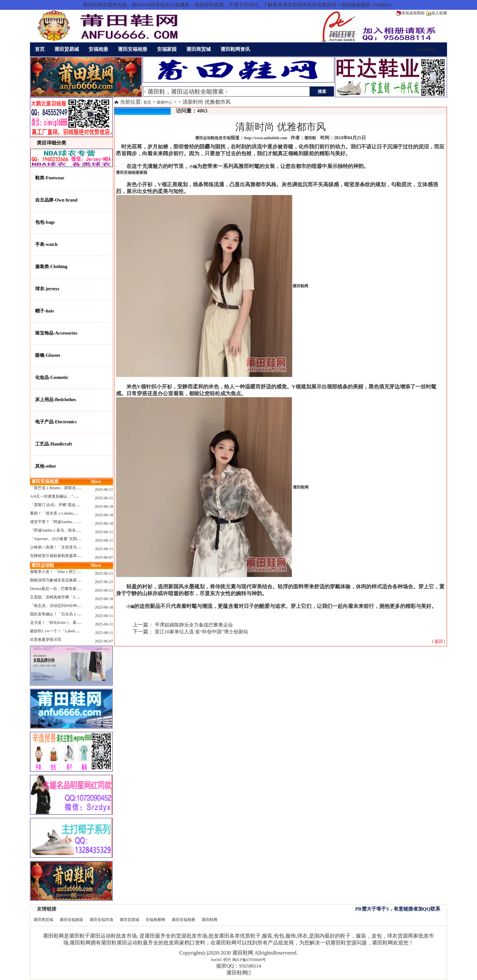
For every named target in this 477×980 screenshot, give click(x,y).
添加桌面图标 (411, 13)
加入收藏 (437, 13)
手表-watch (46, 244)
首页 (40, 49)
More (96, 482)
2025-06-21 (104, 490)
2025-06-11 (104, 532)
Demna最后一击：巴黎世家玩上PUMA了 (65, 589)
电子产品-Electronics (56, 422)
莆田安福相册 (133, 49)
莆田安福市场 (101, 920)
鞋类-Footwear (50, 178)
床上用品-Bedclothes (56, 400)
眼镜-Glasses (48, 355)
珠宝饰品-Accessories (56, 333)
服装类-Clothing (51, 267)
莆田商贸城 (199, 49)
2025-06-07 (104, 557)
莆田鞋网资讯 (235, 49)
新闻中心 (165, 102)
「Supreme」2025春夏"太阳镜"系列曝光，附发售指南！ (78, 539)
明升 (227, 960)
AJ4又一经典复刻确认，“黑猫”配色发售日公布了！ (74, 496)
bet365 (217, 960)
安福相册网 (155, 920)
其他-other (46, 466)
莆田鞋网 (210, 920)
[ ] (439, 641)
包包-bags (45, 222)
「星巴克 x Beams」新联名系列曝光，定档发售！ (72, 488)
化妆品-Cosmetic (52, 377)
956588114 (250, 966)
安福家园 (167, 49)
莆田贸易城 (67, 49)
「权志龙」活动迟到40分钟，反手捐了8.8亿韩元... (73, 606)
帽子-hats (45, 311)
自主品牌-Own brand (56, 200)
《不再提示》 (382, 5)
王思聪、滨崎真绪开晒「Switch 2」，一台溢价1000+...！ (79, 597)
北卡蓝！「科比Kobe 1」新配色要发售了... (66, 623)
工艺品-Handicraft (54, 444)
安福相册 (98, 49)
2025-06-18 (104, 506)
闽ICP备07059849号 (249, 960)
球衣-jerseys (47, 289)
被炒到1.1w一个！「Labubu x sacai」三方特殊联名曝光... (78, 631)
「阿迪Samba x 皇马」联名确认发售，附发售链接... (74, 530)
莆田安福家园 (71, 920)
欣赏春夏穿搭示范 (46, 640)
